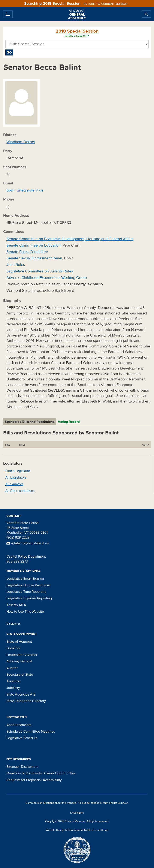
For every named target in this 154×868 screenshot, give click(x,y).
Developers (77, 813)
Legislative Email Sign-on (25, 579)
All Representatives (20, 491)
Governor (13, 648)
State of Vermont (19, 642)
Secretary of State (20, 675)
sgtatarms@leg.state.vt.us (28, 543)
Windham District (21, 142)
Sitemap (13, 767)
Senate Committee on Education (34, 245)
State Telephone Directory (26, 701)
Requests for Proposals (23, 780)
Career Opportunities (60, 773)
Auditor (12, 668)
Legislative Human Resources (28, 585)
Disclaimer (13, 624)
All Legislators (16, 477)
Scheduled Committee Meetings (31, 732)
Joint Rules (16, 265)
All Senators (14, 484)
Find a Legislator (18, 471)
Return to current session (106, 4)
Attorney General (19, 661)
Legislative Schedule (22, 738)
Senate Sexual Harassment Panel (34, 258)
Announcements (19, 725)
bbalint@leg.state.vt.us (25, 190)
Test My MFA (16, 605)
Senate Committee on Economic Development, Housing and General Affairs (70, 239)
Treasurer (13, 681)
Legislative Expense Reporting (29, 598)
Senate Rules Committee (27, 252)
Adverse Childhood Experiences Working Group (47, 278)
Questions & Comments (24, 773)
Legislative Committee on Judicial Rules (40, 271)
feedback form (100, 803)
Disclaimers (30, 767)
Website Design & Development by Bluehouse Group (77, 830)
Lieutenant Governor (22, 655)
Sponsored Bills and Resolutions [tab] (30, 422)
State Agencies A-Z (21, 694)
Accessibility (52, 780)
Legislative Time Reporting (26, 592)
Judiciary (13, 688)
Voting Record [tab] (69, 422)
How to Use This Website (25, 612)
